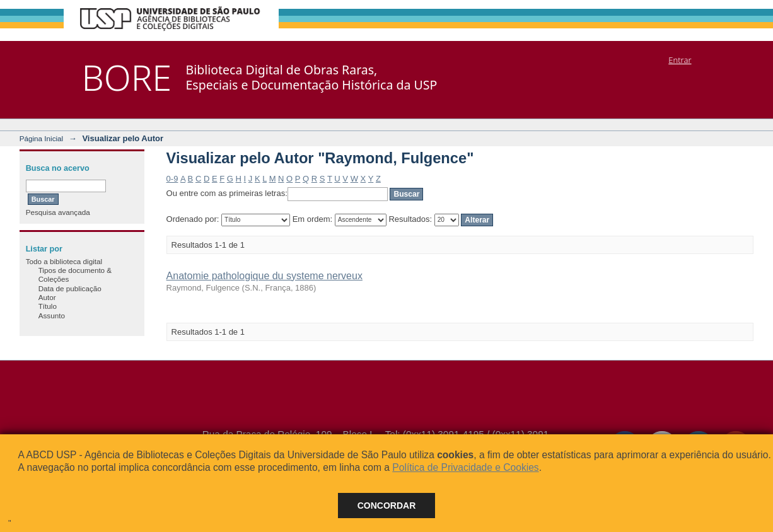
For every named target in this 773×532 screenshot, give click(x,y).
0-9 (172, 179)
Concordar (387, 506)
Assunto (52, 315)
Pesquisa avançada (58, 212)
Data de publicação (70, 288)
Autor (47, 297)
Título (48, 306)
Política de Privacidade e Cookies (465, 467)
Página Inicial (42, 138)
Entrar (680, 60)
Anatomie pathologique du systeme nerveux (264, 276)
